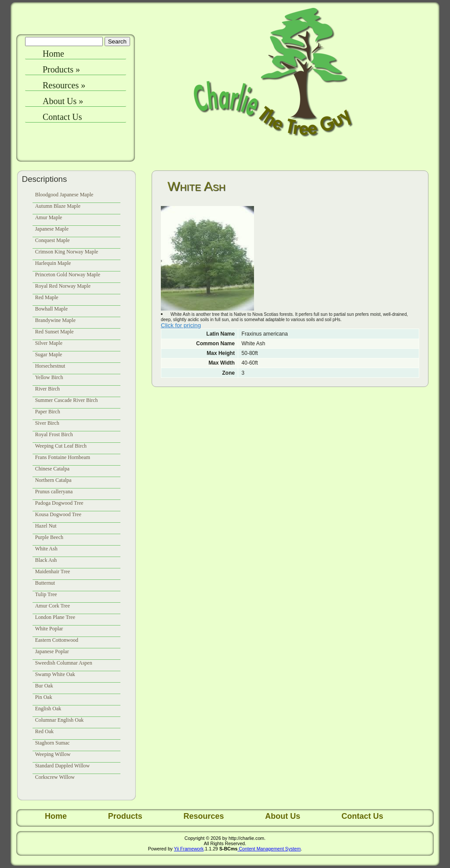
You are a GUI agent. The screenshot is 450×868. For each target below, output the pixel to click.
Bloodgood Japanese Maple (64, 195)
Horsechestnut (50, 366)
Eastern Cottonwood (57, 640)
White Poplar (49, 629)
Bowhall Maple (51, 309)
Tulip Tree (46, 594)
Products (61, 69)
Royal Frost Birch (54, 434)
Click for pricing (181, 325)
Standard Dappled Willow (63, 766)
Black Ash (46, 560)
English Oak (48, 709)
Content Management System (269, 849)
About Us (63, 101)
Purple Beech (49, 537)
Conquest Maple (53, 240)
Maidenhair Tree (53, 571)
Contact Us (62, 117)
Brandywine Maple (55, 320)
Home (53, 54)
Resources (64, 85)
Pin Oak (44, 697)
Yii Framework (189, 849)
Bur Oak (44, 686)
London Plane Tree (55, 617)
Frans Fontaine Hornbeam (63, 457)
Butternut (45, 583)
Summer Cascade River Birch (67, 400)
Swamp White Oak (55, 674)
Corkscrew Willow (55, 777)
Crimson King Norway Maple (67, 252)
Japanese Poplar (52, 651)
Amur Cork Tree (53, 606)
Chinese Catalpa (52, 469)
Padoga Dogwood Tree (59, 503)
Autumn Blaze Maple (58, 206)
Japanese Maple (52, 229)
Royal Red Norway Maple (63, 286)
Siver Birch (47, 423)
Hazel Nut (46, 526)
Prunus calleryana (54, 492)
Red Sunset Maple (54, 332)
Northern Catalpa (53, 480)
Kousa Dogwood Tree (58, 514)
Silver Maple (49, 343)
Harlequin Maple (53, 263)
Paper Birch (48, 412)
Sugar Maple (49, 354)
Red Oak (44, 731)
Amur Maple (49, 217)
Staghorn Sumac (53, 743)
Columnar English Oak (60, 720)
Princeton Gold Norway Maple (68, 275)
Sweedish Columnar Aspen (64, 663)
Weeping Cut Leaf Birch (61, 446)
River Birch (47, 389)
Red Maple (47, 297)
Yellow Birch (49, 377)
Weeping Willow (53, 754)
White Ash (46, 549)
